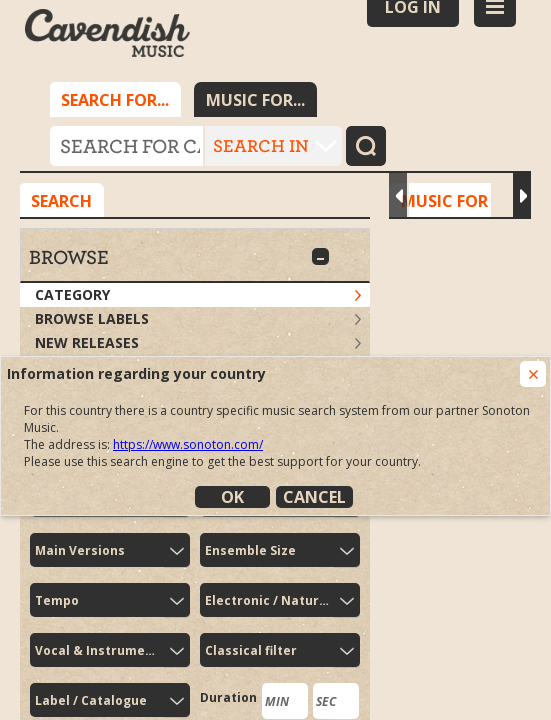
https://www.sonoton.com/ (188, 444)
